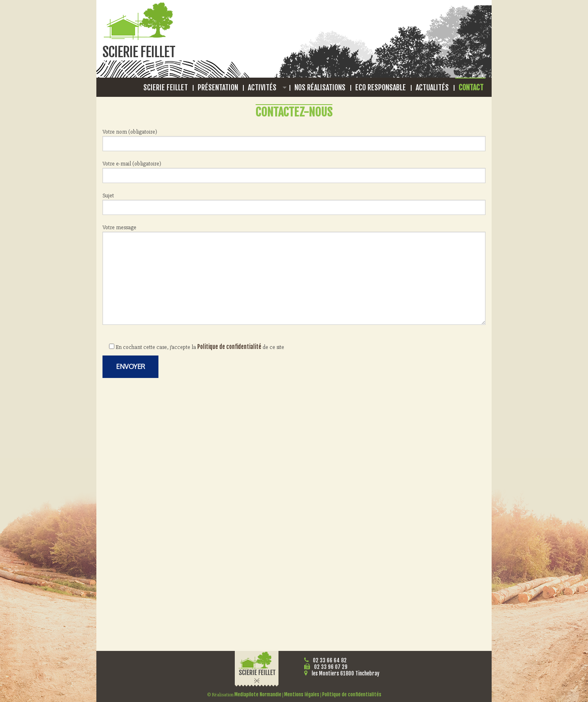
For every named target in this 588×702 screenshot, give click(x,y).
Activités (262, 87)
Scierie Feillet (166, 87)
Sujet (294, 203)
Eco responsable (381, 87)
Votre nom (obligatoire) (294, 140)
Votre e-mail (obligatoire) (294, 172)
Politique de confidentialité (229, 347)
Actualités (432, 87)
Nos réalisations (320, 87)
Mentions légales (302, 694)
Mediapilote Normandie (258, 694)
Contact (471, 87)
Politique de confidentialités (352, 694)
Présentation (218, 87)
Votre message (294, 274)
